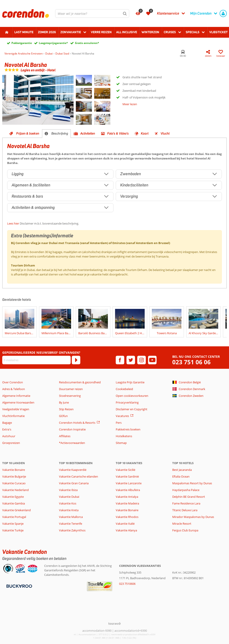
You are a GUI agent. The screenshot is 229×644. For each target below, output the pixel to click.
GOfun (63, 416)
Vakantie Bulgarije (14, 476)
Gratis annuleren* (87, 43)
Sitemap (121, 443)
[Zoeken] (125, 13)
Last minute (24, 32)
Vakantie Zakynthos (72, 530)
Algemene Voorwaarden (18, 402)
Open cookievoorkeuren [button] (132, 396)
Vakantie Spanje (13, 524)
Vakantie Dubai (69, 497)
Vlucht (165, 133)
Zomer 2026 (47, 32)
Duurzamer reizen (71, 389)
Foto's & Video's (118, 133)
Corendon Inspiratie (72, 429)
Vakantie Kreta (69, 510)
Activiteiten (88, 133)
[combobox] (92, 13)
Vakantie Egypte (13, 497)
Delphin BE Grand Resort (189, 497)
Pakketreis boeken (128, 429)
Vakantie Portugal (14, 517)
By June (64, 402)
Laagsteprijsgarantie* (53, 43)
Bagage (7, 423)
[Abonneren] (76, 360)
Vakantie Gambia (14, 503)
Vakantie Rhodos (127, 517)
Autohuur (9, 436)
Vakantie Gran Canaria (74, 483)
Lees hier (13, 223)
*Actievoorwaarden (72, 443)
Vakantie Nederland (15, 490)
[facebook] (120, 360)
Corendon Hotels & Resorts (77, 423)
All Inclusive (127, 32)
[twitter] (131, 360)
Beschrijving (60, 133)
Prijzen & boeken (28, 133)
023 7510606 (127, 584)
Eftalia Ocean (181, 476)
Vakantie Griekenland (16, 510)
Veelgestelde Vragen (16, 409)
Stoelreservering (70, 396)
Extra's (7, 429)
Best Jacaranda (182, 470)
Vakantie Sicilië (125, 470)
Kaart (145, 133)
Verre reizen (101, 32)
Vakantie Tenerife (71, 524)
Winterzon (150, 32)
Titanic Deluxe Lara (185, 510)
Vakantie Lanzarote (129, 483)
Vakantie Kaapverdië (73, 470)
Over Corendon (13, 382)
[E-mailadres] (36, 360)
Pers (119, 423)
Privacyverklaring (127, 402)
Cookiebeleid (124, 389)
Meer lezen (130, 104)
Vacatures (122, 416)
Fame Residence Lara (186, 503)
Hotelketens (124, 436)
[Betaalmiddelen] (19, 586)
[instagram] (142, 360)
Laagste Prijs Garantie (130, 382)
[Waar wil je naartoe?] (92, 13)
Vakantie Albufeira (128, 490)
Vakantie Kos (68, 503)
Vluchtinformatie (13, 416)
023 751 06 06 (191, 362)
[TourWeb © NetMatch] (114, 623)
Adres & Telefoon (14, 389)
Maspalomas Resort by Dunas (192, 483)
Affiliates (65, 436)
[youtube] (152, 360)
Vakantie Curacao (14, 483)
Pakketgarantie (22, 43)
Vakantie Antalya (127, 497)
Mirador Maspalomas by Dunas (193, 517)
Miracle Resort (182, 524)
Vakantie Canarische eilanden (79, 476)
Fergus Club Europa (185, 530)
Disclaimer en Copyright (132, 409)
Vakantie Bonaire (14, 470)
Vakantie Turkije (13, 530)
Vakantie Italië (125, 524)
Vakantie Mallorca (71, 517)
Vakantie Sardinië (127, 476)
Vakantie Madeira (127, 503)
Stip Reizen (66, 409)
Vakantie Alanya (126, 530)
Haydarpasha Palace (186, 490)
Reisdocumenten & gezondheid (80, 382)
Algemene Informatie (16, 396)
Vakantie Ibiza (68, 490)
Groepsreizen (11, 443)
